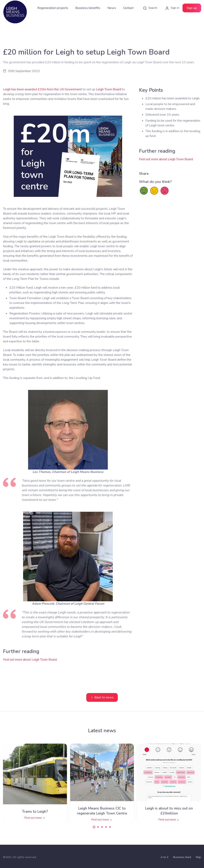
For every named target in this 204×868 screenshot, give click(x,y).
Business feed (182, 857)
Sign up (192, 8)
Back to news (102, 697)
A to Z (164, 857)
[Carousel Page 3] (102, 827)
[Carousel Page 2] (98, 827)
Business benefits (88, 8)
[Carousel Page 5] (110, 827)
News (112, 8)
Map (198, 857)
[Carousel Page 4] (106, 827)
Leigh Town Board (109, 89)
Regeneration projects (53, 8)
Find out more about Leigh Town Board (30, 660)
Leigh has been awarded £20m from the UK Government (42, 89)
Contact (128, 8)
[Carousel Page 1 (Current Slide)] (94, 827)
